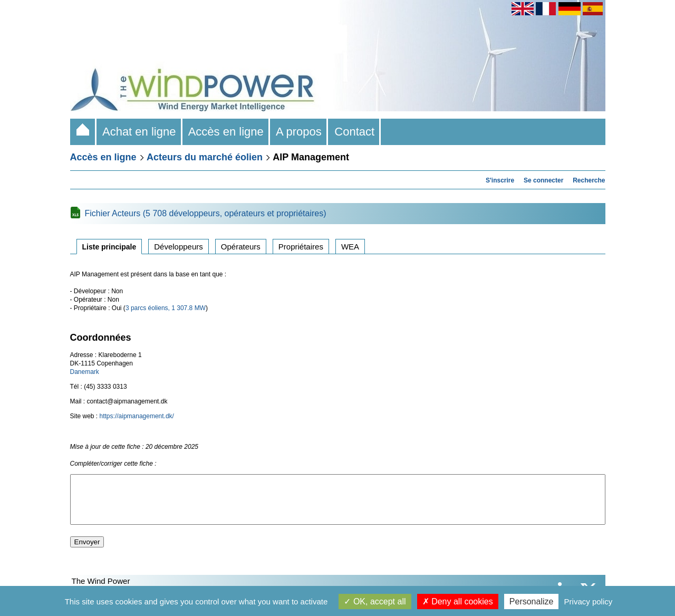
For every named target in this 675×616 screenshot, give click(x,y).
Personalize (532, 601)
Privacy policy (589, 601)
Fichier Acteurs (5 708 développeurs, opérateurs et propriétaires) (206, 213)
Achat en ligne (139, 132)
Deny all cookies (458, 601)
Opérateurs (241, 247)
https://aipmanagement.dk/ (137, 416)
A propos (299, 132)
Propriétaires (301, 247)
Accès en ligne (226, 132)
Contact (354, 132)
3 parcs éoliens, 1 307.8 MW (166, 308)
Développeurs (179, 247)
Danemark (85, 372)
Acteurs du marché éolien (205, 157)
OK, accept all (375, 601)
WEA (350, 247)
